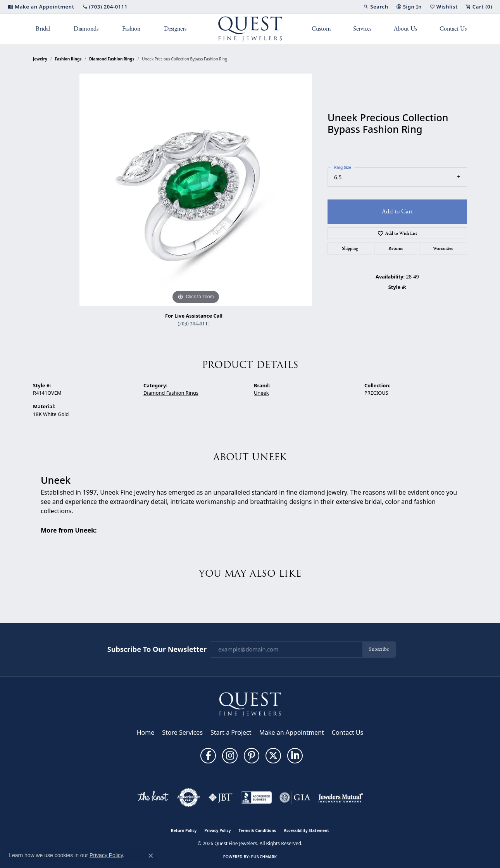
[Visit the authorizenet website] (189, 798)
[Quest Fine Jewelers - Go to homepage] (250, 704)
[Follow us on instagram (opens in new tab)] (230, 756)
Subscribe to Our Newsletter (157, 650)
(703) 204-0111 (194, 324)
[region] (196, 190)
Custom (321, 29)
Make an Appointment (292, 732)
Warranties (443, 248)
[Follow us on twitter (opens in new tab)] (273, 756)
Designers (175, 29)
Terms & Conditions (257, 830)
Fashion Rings (68, 59)
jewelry (40, 59)
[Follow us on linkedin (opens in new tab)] (295, 756)
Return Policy (184, 830)
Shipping (350, 248)
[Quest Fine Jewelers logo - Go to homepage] (250, 29)
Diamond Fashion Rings (112, 59)
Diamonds (86, 29)
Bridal (43, 29)
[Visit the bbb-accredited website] (256, 798)
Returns (396, 248)
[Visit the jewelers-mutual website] (341, 798)
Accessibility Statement (306, 830)
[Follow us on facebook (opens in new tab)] (208, 756)
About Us (405, 29)
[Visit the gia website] (295, 798)
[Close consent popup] (151, 856)
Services (362, 29)
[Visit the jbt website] (221, 798)
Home (146, 732)
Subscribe (379, 649)
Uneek (261, 393)
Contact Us (453, 29)
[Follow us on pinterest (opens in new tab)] (252, 756)
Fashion (131, 29)
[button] (376, 7)
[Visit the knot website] (153, 798)
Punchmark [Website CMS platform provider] (264, 857)
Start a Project (231, 732)
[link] (41, 7)
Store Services (182, 732)
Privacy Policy (217, 830)
